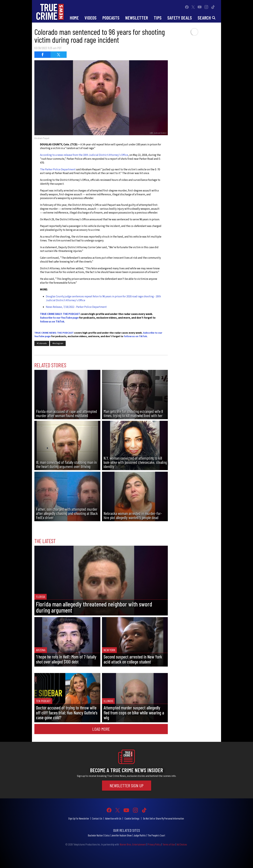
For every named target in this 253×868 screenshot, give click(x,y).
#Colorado (42, 343)
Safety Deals (180, 18)
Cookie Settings (132, 818)
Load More (101, 729)
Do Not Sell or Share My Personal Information (164, 818)
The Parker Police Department (58, 170)
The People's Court (156, 835)
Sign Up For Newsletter (79, 818)
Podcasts (111, 18)
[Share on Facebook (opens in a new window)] (42, 55)
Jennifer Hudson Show (121, 835)
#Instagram (58, 343)
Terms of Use (169, 844)
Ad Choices (182, 844)
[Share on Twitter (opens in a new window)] (59, 55)
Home (74, 18)
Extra (107, 835)
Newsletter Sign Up (127, 785)
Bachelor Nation (95, 835)
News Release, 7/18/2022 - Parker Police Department (76, 307)
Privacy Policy (154, 844)
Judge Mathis (140, 835)
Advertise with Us (113, 818)
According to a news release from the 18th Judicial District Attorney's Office (84, 155)
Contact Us (97, 818)
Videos (91, 18)
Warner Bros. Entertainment (133, 844)
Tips (158, 18)
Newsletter (137, 18)
